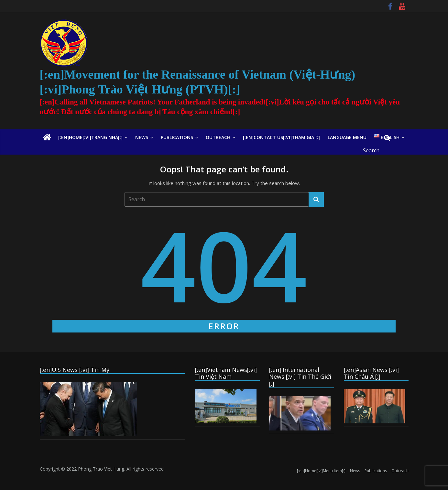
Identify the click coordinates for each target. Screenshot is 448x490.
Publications (177, 137)
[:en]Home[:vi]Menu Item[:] (321, 471)
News (142, 137)
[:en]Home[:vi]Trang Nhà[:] (90, 137)
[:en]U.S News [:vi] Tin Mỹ (75, 370)
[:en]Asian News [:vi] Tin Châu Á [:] (371, 373)
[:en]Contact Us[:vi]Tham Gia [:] (281, 137)
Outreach (218, 137)
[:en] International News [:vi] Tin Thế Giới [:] (300, 377)
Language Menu (347, 137)
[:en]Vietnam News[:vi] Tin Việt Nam (226, 373)
